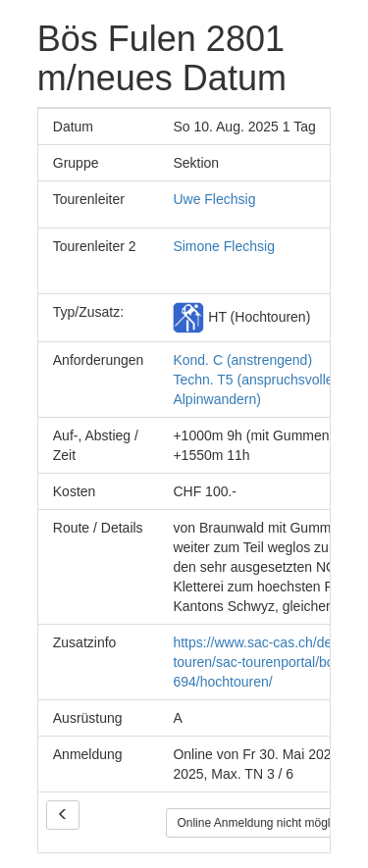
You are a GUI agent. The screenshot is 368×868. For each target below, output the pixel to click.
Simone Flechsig (224, 246)
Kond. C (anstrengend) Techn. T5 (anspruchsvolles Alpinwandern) (256, 380)
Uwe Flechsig (214, 199)
